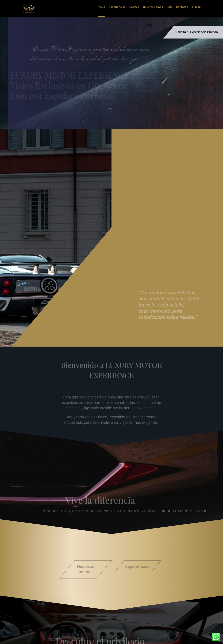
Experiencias (117, 7)
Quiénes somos (153, 7)
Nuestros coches (84, 569)
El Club (196, 7)
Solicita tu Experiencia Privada (197, 32)
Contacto (182, 7)
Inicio (101, 7)
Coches (134, 7)
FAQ (169, 7)
